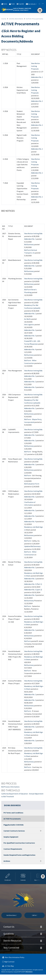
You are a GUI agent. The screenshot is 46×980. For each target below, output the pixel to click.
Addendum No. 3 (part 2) (33, 590)
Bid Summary (29, 244)
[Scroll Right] (43, 876)
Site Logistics (29, 325)
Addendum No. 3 (30, 336)
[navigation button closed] (40, 10)
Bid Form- (28, 541)
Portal (13, 4)
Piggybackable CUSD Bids (14, 825)
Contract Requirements (13, 849)
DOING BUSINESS (16, 19)
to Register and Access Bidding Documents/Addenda (21, 36)
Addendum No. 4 (30, 349)
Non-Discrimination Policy (13, 957)
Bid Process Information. (11, 787)
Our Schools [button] (32, 4)
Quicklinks (9, 934)
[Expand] (41, 831)
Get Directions (12, 915)
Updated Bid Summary (32, 546)
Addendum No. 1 (37, 77)
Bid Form (28, 452)
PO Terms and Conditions (13, 813)
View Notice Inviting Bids (33, 233)
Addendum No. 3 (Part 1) (33, 584)
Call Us (35, 915)
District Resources (12, 941)
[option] (8, 877)
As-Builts (28, 319)
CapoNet (21, 4)
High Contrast (9, 962)
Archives (7, 861)
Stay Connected (11, 948)
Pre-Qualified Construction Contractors (19, 843)
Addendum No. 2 (30, 330)
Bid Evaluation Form (32, 484)
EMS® (24, 972)
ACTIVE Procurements (34, 19)
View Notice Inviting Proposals (35, 66)
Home (5, 4)
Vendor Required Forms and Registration (19, 855)
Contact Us (9, 927)
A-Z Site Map (8, 966)
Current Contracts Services (14, 831)
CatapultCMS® (17, 972)
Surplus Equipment (11, 837)
